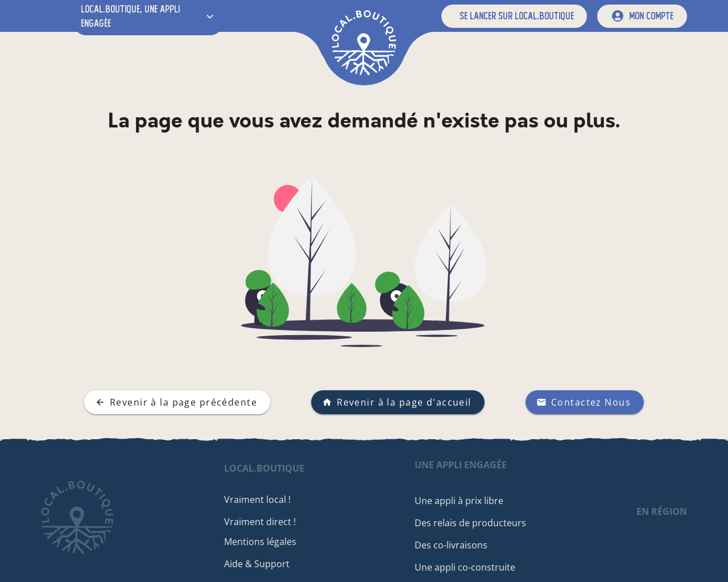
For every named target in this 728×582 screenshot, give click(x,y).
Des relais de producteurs (470, 523)
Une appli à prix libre (459, 501)
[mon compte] (642, 16)
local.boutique (264, 468)
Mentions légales (260, 542)
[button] (514, 16)
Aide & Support (257, 564)
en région (662, 511)
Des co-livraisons (451, 545)
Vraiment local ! (257, 500)
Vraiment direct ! (260, 522)
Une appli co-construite (465, 567)
